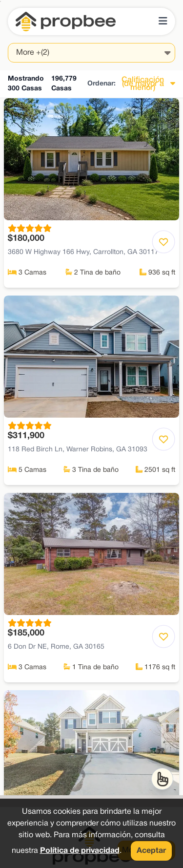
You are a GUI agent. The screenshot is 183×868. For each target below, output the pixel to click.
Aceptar (151, 851)
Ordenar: (102, 84)
